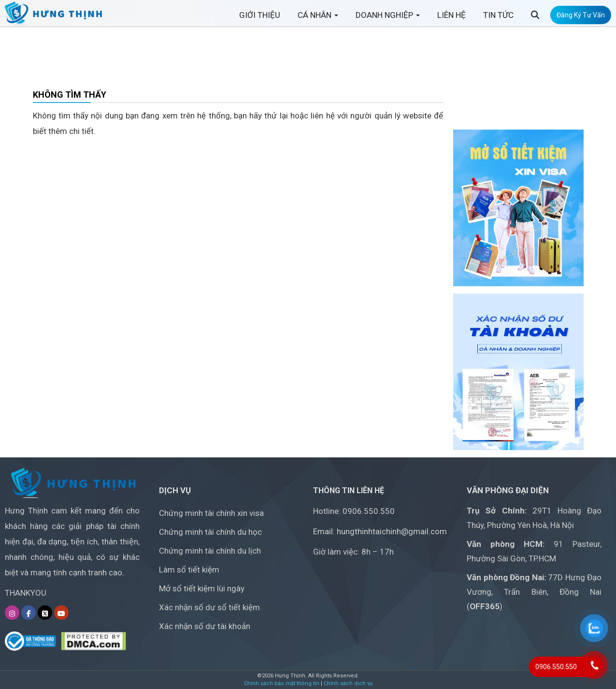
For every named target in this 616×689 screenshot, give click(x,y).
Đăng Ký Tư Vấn (581, 19)
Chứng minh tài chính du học (210, 532)
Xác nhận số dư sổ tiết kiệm (209, 607)
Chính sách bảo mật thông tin (282, 683)
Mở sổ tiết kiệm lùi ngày (202, 588)
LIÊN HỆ (451, 19)
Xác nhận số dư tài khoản (205, 626)
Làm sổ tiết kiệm (189, 570)
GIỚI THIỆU (260, 19)
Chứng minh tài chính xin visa (211, 513)
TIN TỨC (498, 19)
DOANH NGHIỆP (388, 19)
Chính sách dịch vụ (348, 683)
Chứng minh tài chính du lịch (210, 551)
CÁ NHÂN (318, 19)
